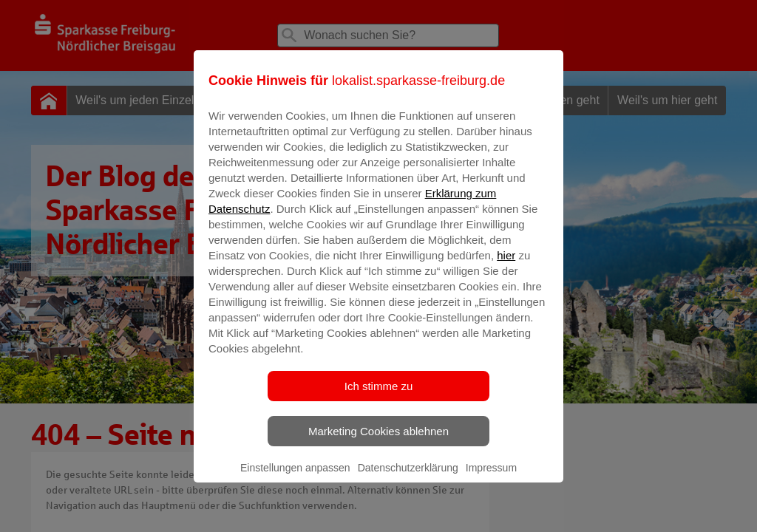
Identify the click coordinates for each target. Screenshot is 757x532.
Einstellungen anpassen (295, 478)
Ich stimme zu (379, 396)
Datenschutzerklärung (408, 478)
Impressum (491, 478)
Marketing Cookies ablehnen (378, 441)
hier (506, 266)
